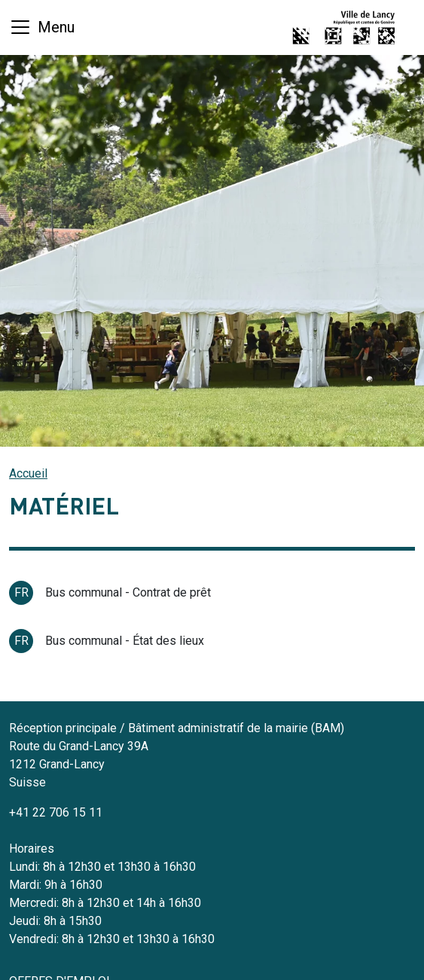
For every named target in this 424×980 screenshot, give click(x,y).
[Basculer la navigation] (42, 27)
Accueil (28, 473)
